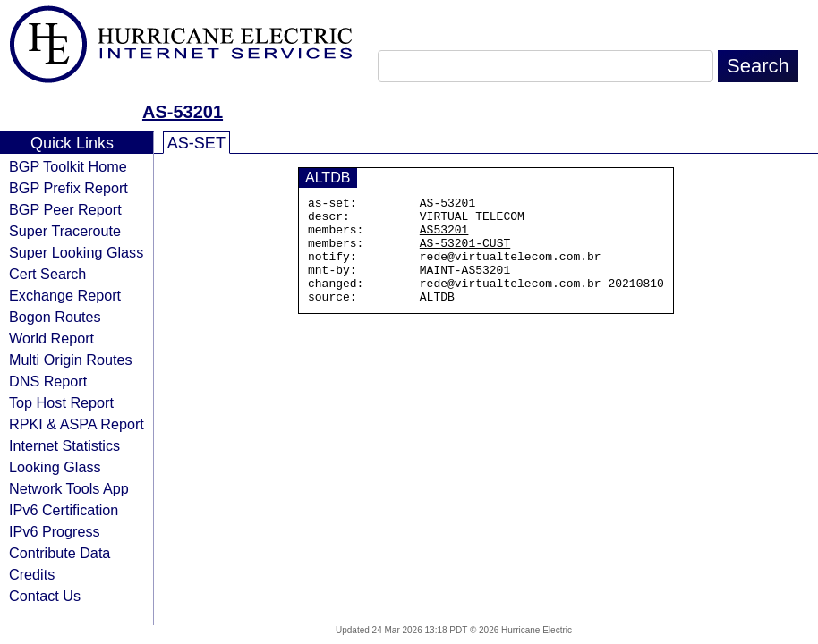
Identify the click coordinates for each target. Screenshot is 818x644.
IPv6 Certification (64, 510)
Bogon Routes (55, 317)
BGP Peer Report (65, 209)
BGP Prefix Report (68, 188)
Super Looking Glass (76, 252)
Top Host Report (61, 402)
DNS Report (48, 381)
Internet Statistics (64, 445)
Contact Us (45, 596)
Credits (32, 574)
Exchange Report (65, 295)
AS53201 (444, 237)
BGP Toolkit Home (68, 166)
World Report (51, 338)
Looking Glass (55, 467)
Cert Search (47, 274)
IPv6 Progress (55, 531)
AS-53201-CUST (465, 253)
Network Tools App (69, 488)
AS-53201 (183, 112)
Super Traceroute (65, 231)
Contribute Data (60, 553)
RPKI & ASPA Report (77, 424)
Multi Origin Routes (71, 360)
